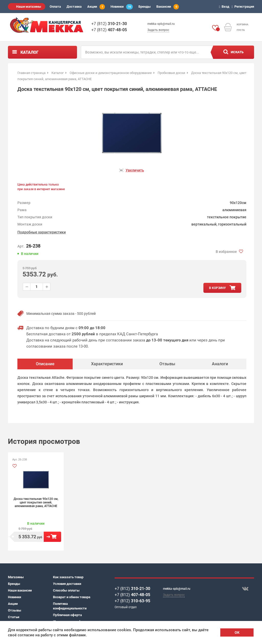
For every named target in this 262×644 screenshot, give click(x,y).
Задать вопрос (158, 30)
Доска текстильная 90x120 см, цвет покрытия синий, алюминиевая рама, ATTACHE (36, 502)
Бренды (145, 7)
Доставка (74, 7)
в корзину (217, 288)
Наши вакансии (20, 590)
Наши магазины (29, 7)
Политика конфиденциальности (70, 606)
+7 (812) (109, 24)
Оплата (55, 7)
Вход (225, 7)
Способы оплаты (66, 590)
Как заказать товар (68, 577)
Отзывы (15, 610)
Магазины (16, 577)
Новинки (122, 7)
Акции (96, 7)
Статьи (14, 617)
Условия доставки (67, 584)
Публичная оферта (67, 615)
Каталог (30, 52)
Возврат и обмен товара (72, 597)
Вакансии (168, 7)
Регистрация (244, 7)
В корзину (52, 537)
